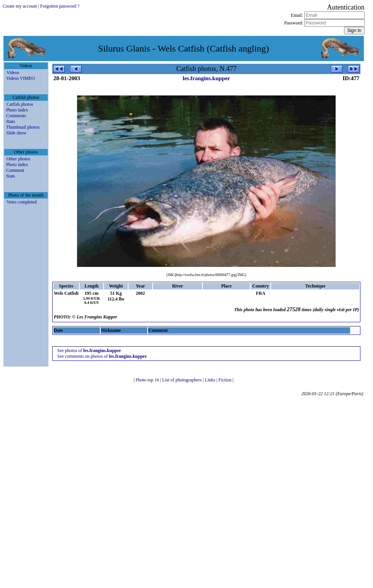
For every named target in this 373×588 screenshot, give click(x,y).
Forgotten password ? (60, 6)
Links (211, 380)
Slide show (16, 133)
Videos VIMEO (20, 78)
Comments (16, 116)
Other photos (18, 159)
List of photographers (182, 380)
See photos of (89, 351)
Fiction (226, 380)
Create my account (20, 6)
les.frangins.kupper (206, 78)
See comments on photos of (102, 356)
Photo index (17, 110)
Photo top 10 (148, 380)
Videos (13, 73)
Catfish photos (20, 104)
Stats (10, 121)
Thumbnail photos (23, 127)
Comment (15, 170)
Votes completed (22, 202)
